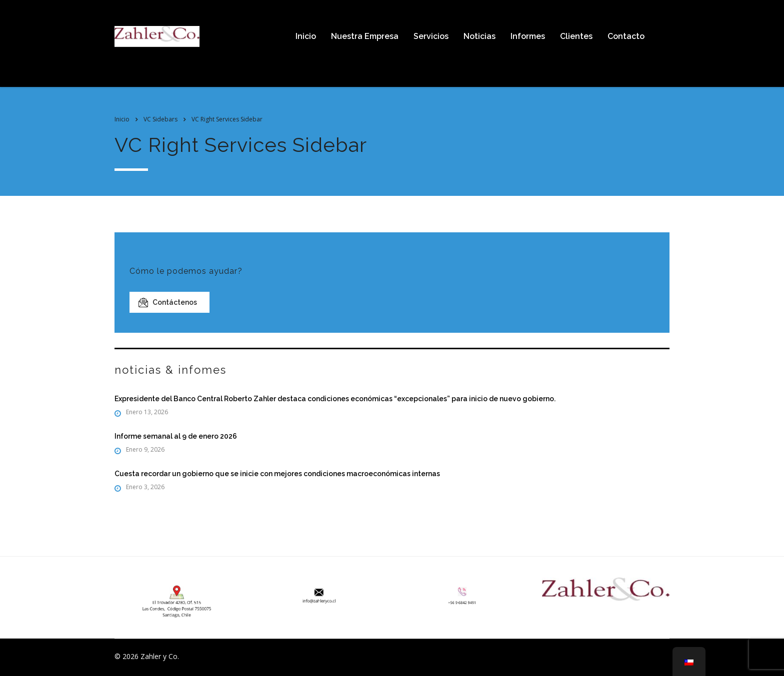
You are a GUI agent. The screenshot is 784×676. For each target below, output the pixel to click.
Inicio (306, 36)
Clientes (576, 36)
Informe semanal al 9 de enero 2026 (176, 436)
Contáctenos (168, 303)
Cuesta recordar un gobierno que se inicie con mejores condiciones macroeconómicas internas (277, 474)
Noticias (479, 36)
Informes (528, 36)
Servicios (431, 36)
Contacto (626, 36)
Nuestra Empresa (365, 36)
